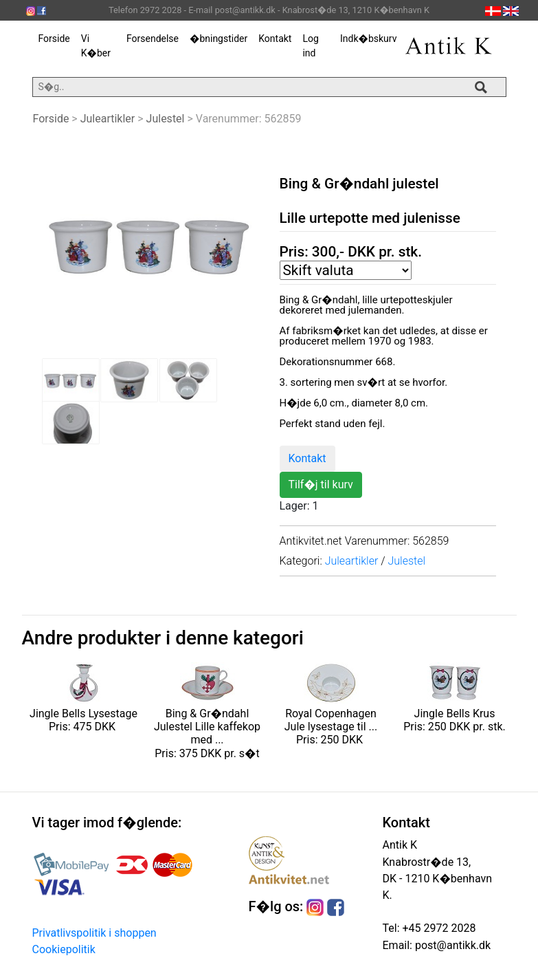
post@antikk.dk (451, 945)
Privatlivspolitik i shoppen (94, 933)
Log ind (310, 46)
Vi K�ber (96, 46)
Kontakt (275, 39)
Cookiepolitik (64, 949)
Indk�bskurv (368, 39)
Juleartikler (108, 119)
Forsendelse (153, 39)
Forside (54, 39)
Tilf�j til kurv (321, 484)
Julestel (166, 119)
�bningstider (218, 39)
